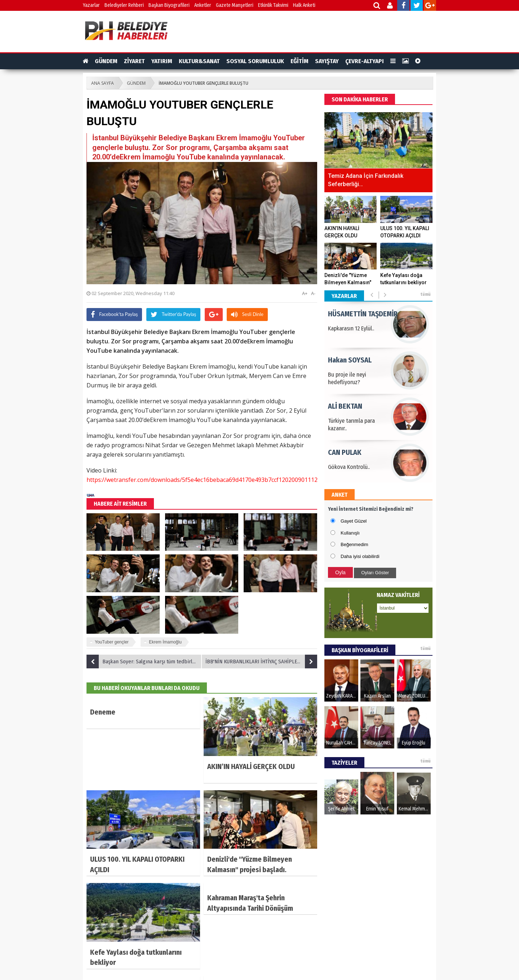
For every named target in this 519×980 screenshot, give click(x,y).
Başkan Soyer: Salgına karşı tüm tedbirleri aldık (144, 662)
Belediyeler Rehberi (124, 5)
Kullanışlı (350, 533)
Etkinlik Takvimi (273, 5)
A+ (305, 293)
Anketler (203, 5)
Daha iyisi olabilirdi (360, 556)
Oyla (340, 572)
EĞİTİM (300, 61)
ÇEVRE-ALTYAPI (365, 61)
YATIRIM (162, 61)
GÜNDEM (106, 61)
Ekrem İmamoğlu (165, 642)
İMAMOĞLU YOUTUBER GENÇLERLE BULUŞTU (203, 83)
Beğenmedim (354, 544)
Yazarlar (91, 5)
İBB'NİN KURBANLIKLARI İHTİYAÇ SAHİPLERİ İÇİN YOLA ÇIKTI (261, 662)
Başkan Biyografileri (169, 5)
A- (313, 293)
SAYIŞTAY (327, 61)
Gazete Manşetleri (235, 5)
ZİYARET (134, 61)
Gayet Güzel (354, 521)
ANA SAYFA (103, 83)
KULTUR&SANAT (199, 61)
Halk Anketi (304, 5)
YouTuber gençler (112, 642)
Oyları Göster (375, 573)
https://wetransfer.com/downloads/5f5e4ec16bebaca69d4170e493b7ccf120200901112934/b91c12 (218, 480)
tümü (425, 294)
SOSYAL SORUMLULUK (255, 61)
